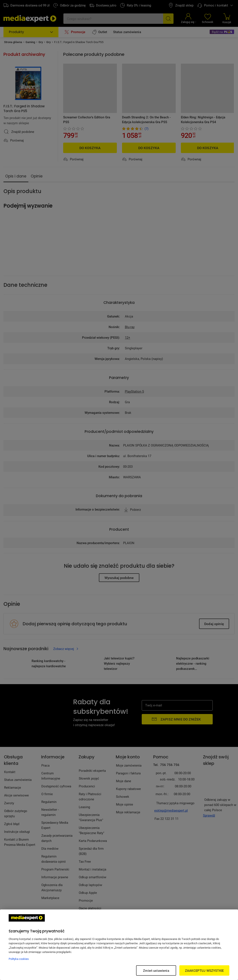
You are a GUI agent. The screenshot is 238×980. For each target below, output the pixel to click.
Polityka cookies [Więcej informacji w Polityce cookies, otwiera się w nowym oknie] (19, 959)
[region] (119, 945)
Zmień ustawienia (156, 970)
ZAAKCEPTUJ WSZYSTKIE (204, 970)
